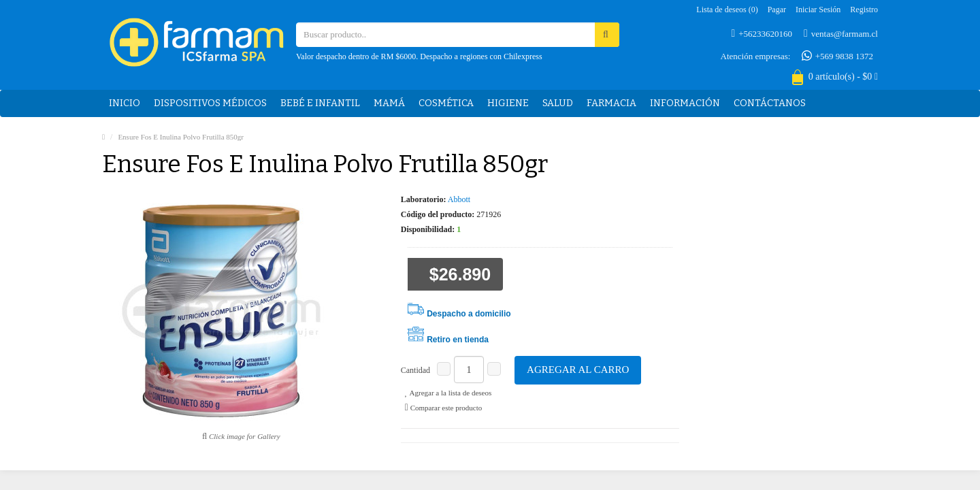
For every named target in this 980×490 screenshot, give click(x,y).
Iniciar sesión (818, 10)
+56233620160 (762, 33)
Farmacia (611, 103)
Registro (864, 10)
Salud (558, 103)
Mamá (389, 103)
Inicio (125, 103)
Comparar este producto (444, 408)
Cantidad (415, 370)
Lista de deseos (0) (727, 10)
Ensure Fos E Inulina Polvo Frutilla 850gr (181, 137)
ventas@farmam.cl (841, 33)
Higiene (508, 103)
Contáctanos (770, 103)
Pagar (777, 10)
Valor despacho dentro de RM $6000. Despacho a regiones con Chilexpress (419, 56)
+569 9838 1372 (837, 56)
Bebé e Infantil (320, 103)
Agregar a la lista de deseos (448, 393)
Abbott (459, 199)
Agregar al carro (578, 370)
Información (685, 103)
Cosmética (446, 103)
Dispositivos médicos (210, 103)
